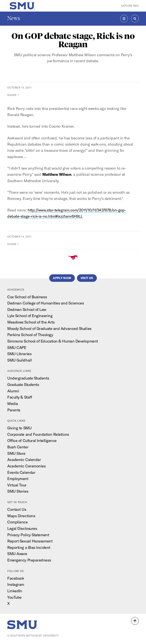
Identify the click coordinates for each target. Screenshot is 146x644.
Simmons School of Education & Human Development (53, 341)
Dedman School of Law (27, 309)
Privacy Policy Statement (28, 535)
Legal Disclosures (22, 528)
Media (13, 404)
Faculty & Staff (20, 397)
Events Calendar (21, 472)
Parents (14, 410)
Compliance (17, 522)
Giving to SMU (19, 428)
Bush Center (18, 447)
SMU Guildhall (19, 360)
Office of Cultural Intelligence (32, 441)
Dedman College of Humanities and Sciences (46, 303)
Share (12, 95)
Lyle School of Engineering (30, 316)
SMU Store (16, 453)
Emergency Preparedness (29, 560)
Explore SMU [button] (130, 6)
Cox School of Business (27, 297)
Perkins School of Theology (30, 335)
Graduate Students (23, 385)
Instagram (16, 584)
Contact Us (17, 509)
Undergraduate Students (28, 378)
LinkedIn (15, 591)
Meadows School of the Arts (31, 322)
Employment (18, 479)
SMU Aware (17, 554)
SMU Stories (18, 491)
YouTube (14, 597)
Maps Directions (21, 516)
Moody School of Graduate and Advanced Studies (49, 329)
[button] (135, 621)
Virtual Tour (17, 485)
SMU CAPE (17, 348)
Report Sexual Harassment (30, 541)
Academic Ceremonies (26, 466)
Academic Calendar (24, 460)
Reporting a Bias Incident (29, 547)
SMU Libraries (19, 354)
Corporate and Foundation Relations (38, 434)
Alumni (13, 391)
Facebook (16, 578)
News (14, 18)
